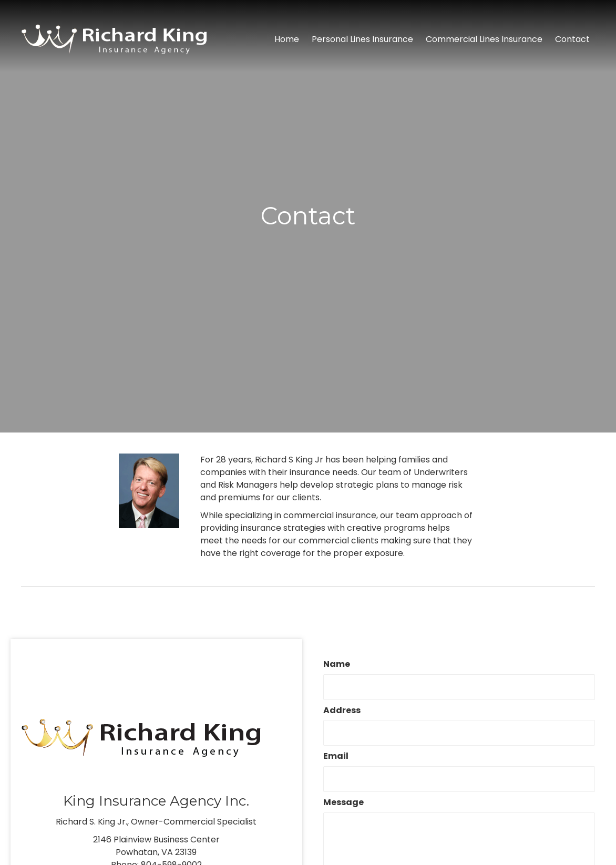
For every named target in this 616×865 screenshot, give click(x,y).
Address (342, 711)
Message (343, 803)
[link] (287, 39)
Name (337, 665)
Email (336, 756)
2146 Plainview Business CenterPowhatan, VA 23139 (156, 846)
